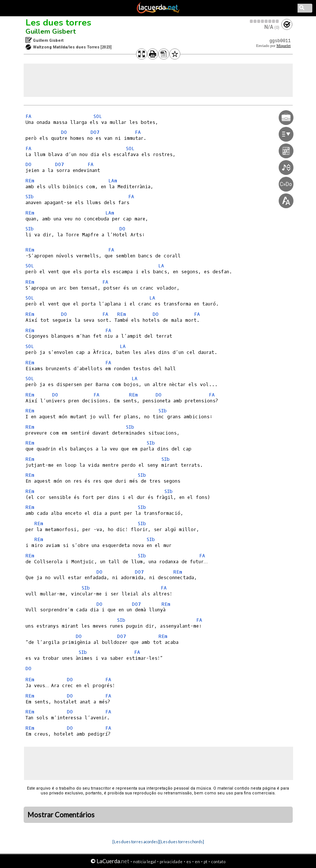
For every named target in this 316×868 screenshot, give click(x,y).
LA (161, 266)
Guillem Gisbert (51, 31)
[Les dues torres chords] (182, 842)
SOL (98, 116)
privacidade (171, 862)
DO (64, 132)
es (189, 862)
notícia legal (145, 862)
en (197, 862)
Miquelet (283, 46)
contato (218, 862)
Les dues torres (58, 23)
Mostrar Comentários (61, 815)
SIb (30, 197)
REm (30, 181)
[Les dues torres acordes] (136, 842)
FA (28, 116)
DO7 (95, 132)
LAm (113, 181)
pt (205, 862)
